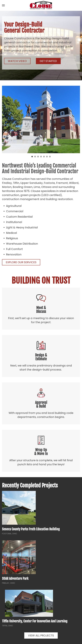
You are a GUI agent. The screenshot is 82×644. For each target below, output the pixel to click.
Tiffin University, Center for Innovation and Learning (35, 621)
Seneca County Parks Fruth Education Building (31, 529)
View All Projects (41, 635)
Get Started (48, 61)
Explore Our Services (21, 262)
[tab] (32, 157)
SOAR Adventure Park (15, 579)
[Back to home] (41, 5)
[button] (3, 5)
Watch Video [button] (17, 61)
